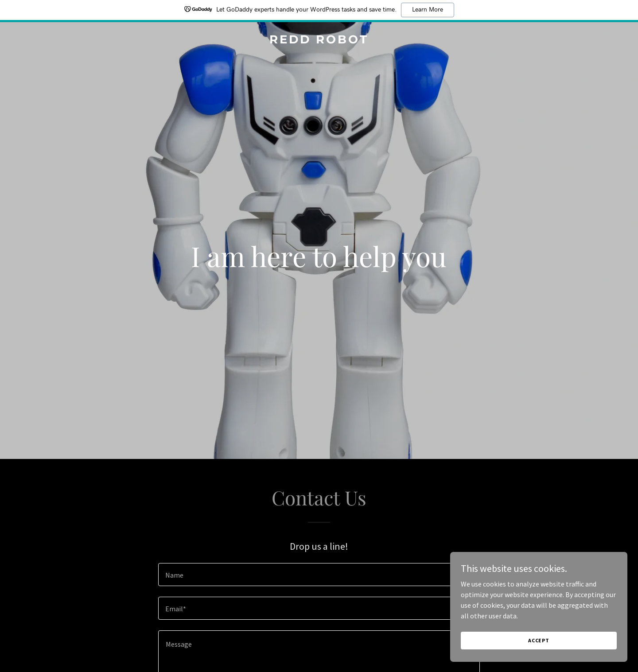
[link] (319, 41)
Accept (539, 640)
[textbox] (319, 575)
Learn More (428, 10)
